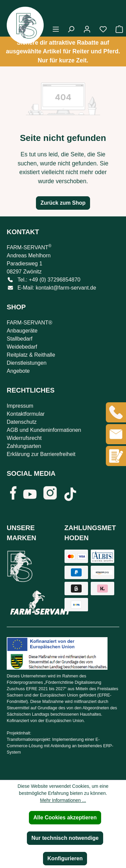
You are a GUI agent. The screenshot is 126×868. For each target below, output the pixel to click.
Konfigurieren (65, 858)
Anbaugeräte (22, 331)
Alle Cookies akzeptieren (65, 818)
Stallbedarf (20, 339)
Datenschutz (22, 422)
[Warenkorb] (117, 29)
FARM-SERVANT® (30, 323)
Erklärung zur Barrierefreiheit (41, 454)
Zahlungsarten (24, 446)
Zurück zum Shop (63, 203)
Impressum (20, 406)
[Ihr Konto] (87, 29)
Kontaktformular (26, 414)
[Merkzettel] (103, 29)
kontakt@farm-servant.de (66, 288)
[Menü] (56, 29)
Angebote (18, 371)
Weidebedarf (22, 347)
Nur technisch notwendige (65, 838)
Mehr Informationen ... (63, 800)
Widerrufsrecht (24, 438)
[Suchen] (71, 29)
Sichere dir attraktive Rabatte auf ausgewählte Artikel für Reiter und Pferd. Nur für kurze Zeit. (63, 52)
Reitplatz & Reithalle (31, 355)
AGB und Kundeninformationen (44, 430)
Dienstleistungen (27, 363)
